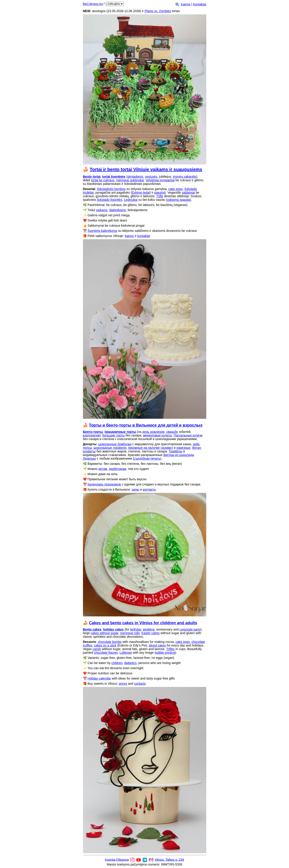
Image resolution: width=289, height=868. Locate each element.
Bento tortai (92, 177)
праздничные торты (120, 432)
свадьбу (172, 432)
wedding (149, 629)
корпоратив (91, 435)
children (117, 663)
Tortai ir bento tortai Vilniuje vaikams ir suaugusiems (146, 169)
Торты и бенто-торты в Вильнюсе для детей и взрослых (146, 425)
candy (97, 649)
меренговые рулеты (158, 435)
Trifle (160, 196)
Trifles (170, 649)
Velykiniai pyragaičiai (160, 180)
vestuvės (151, 177)
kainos (129, 236)
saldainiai (188, 193)
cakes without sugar (105, 633)
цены (135, 489)
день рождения (153, 432)
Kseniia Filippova (117, 859)
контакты (149, 489)
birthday (136, 629)
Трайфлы (176, 451)
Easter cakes (151, 633)
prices (123, 684)
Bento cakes (92, 629)
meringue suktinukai (130, 180)
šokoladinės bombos (111, 189)
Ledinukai (131, 200)
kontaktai (144, 236)
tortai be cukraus (103, 180)
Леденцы (89, 458)
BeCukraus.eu (93, 4)
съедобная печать (147, 458)
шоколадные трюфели (110, 448)
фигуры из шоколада (178, 455)
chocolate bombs (110, 642)
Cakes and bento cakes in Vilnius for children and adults (143, 623)
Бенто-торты (93, 432)
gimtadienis (135, 177)
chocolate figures (106, 653)
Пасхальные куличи (188, 435)
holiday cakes (113, 629)
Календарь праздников (104, 484)
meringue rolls (130, 633)
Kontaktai (200, 4)
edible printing (165, 653)
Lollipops (126, 653)
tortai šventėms (114, 177)
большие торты (113, 435)
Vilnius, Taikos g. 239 (169, 859)
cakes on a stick (105, 645)
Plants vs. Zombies (158, 11)
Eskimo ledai (141, 193)
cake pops (176, 189)
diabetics (130, 663)
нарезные (184, 448)
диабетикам (118, 469)
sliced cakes (157, 645)
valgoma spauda (179, 200)
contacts (140, 684)
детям (103, 469)
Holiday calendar (99, 678)
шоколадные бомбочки (115, 444)
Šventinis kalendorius (102, 231)
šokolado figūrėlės (110, 200)
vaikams (102, 210)
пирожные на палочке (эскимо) (150, 448)
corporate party (190, 629)
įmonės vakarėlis (185, 177)
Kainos (186, 4)
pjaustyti (160, 193)
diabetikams (118, 210)
